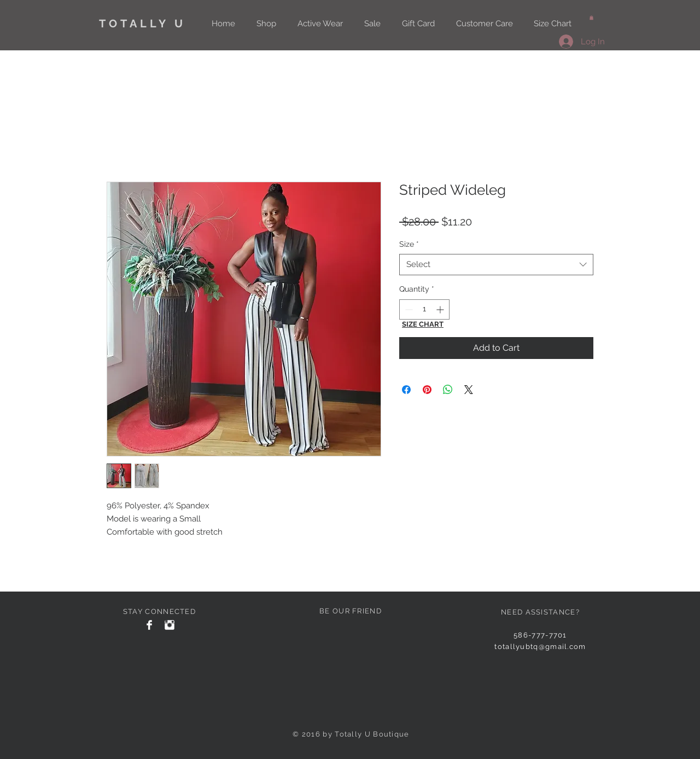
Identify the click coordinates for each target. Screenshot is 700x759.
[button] (591, 18)
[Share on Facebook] (406, 390)
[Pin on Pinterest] (427, 390)
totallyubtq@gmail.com (540, 647)
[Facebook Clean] (149, 625)
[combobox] (496, 265)
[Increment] (441, 309)
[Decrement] (408, 309)
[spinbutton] (424, 309)
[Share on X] (469, 390)
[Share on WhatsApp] (448, 390)
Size (409, 244)
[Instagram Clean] (170, 625)
